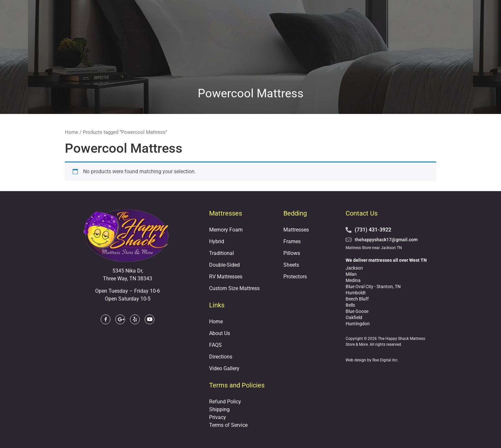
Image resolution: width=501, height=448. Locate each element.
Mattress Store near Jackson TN (374, 248)
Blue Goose (357, 311)
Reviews (368, 30)
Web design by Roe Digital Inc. (372, 360)
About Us (302, 30)
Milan (351, 274)
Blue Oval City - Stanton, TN (373, 287)
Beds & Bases (138, 30)
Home (72, 132)
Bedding (178, 30)
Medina (353, 280)
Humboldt (356, 293)
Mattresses (92, 30)
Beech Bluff (357, 299)
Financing (336, 30)
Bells (350, 305)
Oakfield (354, 317)
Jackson (354, 268)
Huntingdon (358, 324)
